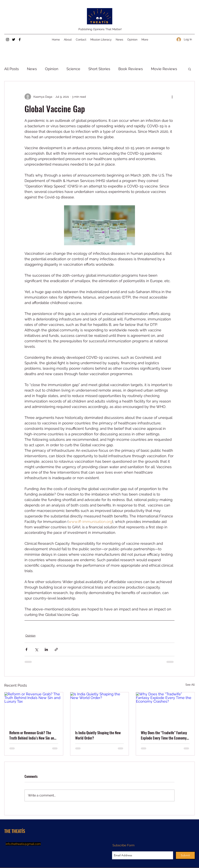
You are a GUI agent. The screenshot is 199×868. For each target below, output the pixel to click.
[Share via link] (56, 649)
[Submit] (185, 855)
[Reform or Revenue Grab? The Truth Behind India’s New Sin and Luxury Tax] (34, 709)
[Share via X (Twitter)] (36, 649)
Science (73, 69)
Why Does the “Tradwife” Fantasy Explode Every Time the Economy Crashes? (164, 735)
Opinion (52, 69)
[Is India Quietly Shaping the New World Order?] (100, 709)
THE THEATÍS (15, 831)
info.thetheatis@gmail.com (23, 844)
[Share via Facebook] (26, 649)
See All (190, 685)
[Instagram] (7, 40)
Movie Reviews (164, 69)
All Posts (12, 69)
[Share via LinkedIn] (46, 649)
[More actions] (172, 97)
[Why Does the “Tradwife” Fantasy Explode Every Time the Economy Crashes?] (165, 709)
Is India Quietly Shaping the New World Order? (98, 735)
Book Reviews (131, 69)
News (32, 69)
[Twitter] (14, 40)
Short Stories (99, 69)
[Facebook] (20, 40)
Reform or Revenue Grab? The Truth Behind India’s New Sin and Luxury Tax (33, 735)
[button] (190, 69)
